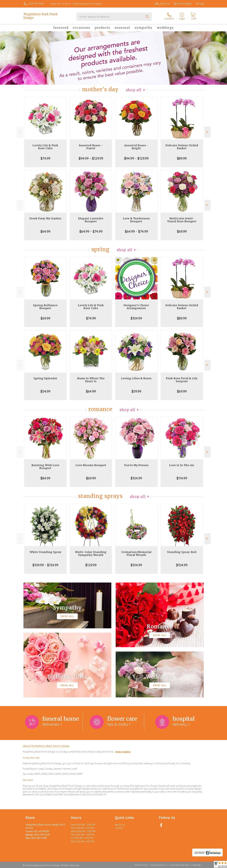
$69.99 (182, 231)
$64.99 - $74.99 (91, 231)
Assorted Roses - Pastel (91, 147)
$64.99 (45, 231)
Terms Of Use (141, 865)
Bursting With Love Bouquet (45, 467)
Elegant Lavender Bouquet (91, 220)
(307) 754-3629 (36, 4)
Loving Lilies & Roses (136, 378)
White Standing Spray (45, 552)
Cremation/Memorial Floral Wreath (136, 553)
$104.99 (136, 318)
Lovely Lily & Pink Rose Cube (45, 147)
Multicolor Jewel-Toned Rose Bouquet (182, 220)
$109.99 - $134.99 (45, 565)
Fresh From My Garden (45, 218)
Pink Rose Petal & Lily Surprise (182, 380)
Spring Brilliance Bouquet (45, 307)
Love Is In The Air (182, 465)
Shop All (134, 90)
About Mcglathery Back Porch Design (46, 746)
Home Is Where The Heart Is (91, 380)
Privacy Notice (158, 865)
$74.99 (45, 158)
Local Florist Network (179, 865)
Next (208, 132)
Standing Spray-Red (182, 552)
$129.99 (91, 565)
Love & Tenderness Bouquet (136, 220)
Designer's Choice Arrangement (136, 307)
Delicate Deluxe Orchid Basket (182, 147)
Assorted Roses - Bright (136, 147)
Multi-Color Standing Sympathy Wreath (91, 553)
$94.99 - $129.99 (91, 158)
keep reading (123, 752)
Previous (20, 132)
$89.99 (182, 158)
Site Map (197, 865)
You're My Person (136, 465)
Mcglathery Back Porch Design (41, 16)
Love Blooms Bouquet (91, 465)
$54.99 (45, 391)
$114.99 (182, 478)
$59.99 (136, 391)
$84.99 (45, 478)
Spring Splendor (45, 378)
